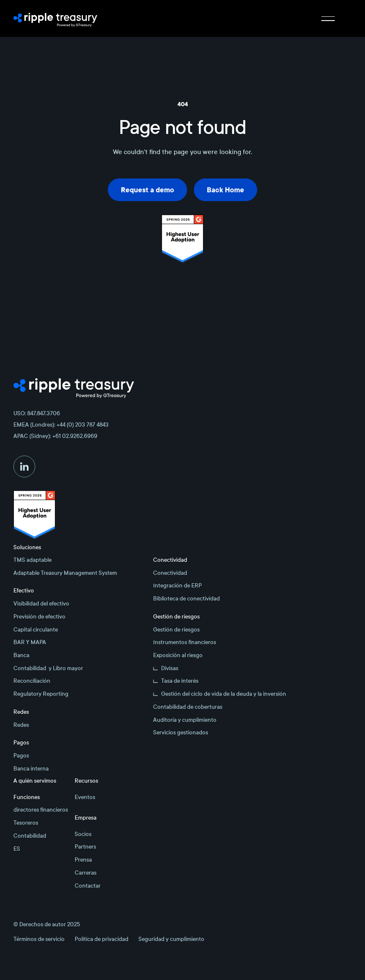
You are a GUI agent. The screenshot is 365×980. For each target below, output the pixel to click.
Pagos (21, 756)
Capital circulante (36, 630)
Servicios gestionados (181, 732)
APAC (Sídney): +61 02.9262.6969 (55, 436)
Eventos (85, 797)
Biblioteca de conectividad (186, 599)
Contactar (88, 886)
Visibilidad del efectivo (41, 604)
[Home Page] (55, 18)
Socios (83, 834)
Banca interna (31, 769)
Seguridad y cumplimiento (171, 939)
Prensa (83, 860)
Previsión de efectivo (39, 617)
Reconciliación (32, 681)
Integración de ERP (177, 586)
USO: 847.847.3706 (37, 413)
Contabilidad (30, 836)
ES (17, 849)
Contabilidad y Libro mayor (48, 668)
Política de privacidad (102, 939)
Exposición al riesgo (178, 655)
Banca (21, 655)
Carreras (86, 873)
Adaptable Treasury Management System (65, 573)
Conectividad (170, 573)
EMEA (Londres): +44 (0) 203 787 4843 (61, 425)
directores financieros (41, 810)
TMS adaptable (33, 560)
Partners (85, 847)
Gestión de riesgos (176, 630)
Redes (21, 725)
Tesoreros (26, 823)
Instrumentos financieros (185, 642)
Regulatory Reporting (41, 694)
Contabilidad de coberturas (188, 707)
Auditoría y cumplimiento (185, 720)
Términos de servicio (39, 939)
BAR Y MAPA (30, 642)
